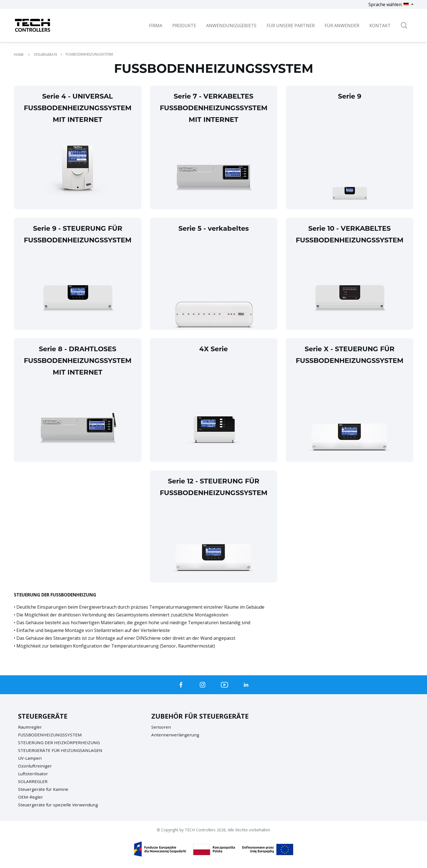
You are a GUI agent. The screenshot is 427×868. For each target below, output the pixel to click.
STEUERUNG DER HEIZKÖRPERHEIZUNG (60, 742)
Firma (156, 26)
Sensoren (161, 727)
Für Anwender (342, 26)
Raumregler (30, 727)
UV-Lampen (30, 758)
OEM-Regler (31, 797)
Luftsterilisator (34, 774)
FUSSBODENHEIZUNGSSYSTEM (51, 735)
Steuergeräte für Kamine (44, 789)
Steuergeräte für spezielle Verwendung (59, 805)
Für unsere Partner (291, 26)
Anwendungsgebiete (231, 26)
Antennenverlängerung (176, 735)
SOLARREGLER (33, 781)
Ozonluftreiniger (36, 766)
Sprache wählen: (389, 4)
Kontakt (380, 26)
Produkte (184, 26)
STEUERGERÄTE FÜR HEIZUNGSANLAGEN (62, 750)
